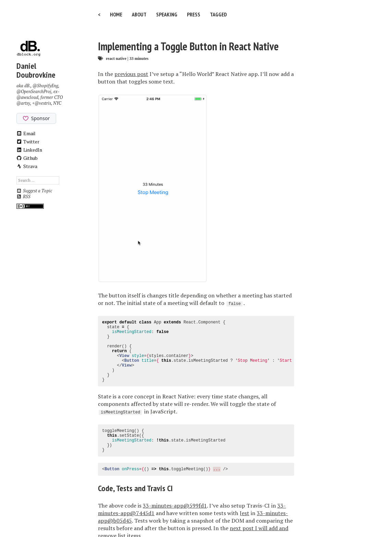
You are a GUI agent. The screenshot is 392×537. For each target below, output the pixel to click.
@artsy (23, 103)
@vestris (43, 103)
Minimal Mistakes (227, 517)
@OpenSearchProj (34, 92)
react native (116, 58)
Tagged (218, 14)
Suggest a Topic (34, 191)
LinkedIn (29, 150)
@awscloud (27, 97)
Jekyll (183, 517)
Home (116, 14)
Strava (27, 166)
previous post (131, 74)
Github (27, 158)
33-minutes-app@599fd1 (175, 425)
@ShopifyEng (45, 86)
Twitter (28, 142)
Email (26, 133)
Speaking (167, 14)
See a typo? (270, 477)
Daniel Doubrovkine (36, 70)
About (139, 14)
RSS (23, 197)
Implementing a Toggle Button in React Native (188, 46)
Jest (244, 433)
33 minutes (139, 58)
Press (194, 14)
